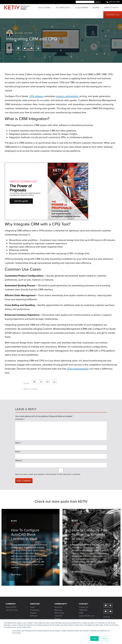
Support (33, 613)
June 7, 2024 (28, 33)
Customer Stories (59, 617)
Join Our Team (12, 610)
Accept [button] (94, 639)
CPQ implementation (78, 369)
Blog (14, 521)
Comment (20, 419)
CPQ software (36, 96)
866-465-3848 (113, 2)
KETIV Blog (59, 613)
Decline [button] (104, 639)
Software (34, 616)
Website (19, 460)
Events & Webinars (58, 609)
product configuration (67, 96)
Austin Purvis (19, 33)
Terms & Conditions (108, 618)
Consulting (35, 610)
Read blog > (17, 574)
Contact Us (83, 607)
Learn (32, 607)
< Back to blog (30, 389)
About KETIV (11, 607)
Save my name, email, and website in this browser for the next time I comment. (48, 474)
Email (18, 452)
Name (18, 443)
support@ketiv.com (87, 616)
